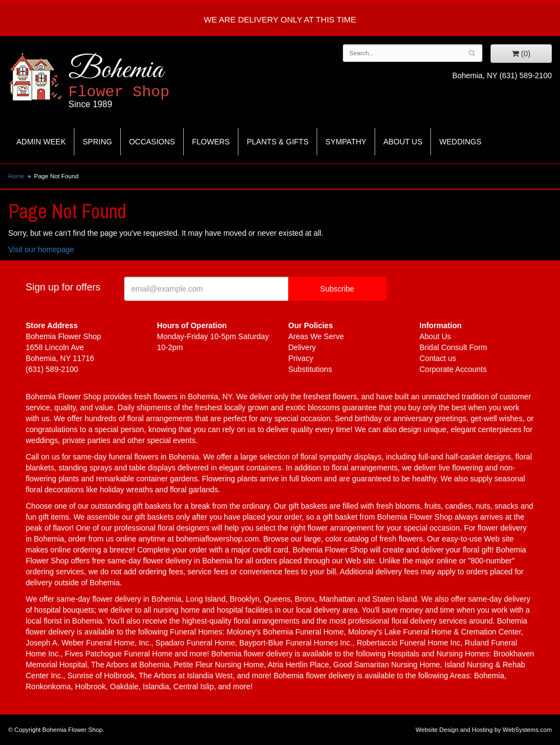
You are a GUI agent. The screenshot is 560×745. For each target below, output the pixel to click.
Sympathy (346, 142)
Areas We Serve (316, 336)
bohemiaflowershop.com (218, 539)
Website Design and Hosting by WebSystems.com (484, 730)
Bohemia (146, 81)
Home (16, 176)
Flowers (211, 142)
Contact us (438, 358)
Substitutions (310, 369)
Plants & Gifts (278, 142)
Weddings (460, 142)
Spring (97, 142)
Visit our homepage (41, 249)
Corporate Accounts (453, 369)
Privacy (301, 358)
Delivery (302, 347)
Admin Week (41, 142)
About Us (403, 142)
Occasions (152, 142)
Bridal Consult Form (453, 347)
